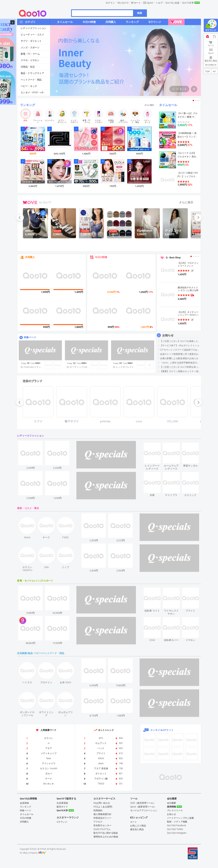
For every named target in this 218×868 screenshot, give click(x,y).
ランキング (28, 105)
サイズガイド (211, 65)
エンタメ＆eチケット (162, 730)
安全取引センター (102, 825)
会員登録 (24, 803)
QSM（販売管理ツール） (143, 803)
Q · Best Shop (173, 258)
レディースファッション (33, 28)
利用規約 (98, 810)
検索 (140, 13)
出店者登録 (62, 803)
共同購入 (30, 257)
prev (20, 218)
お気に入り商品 (138, 826)
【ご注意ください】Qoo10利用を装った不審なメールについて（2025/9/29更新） (180, 367)
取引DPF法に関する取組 (106, 833)
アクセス (98, 822)
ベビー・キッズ (29, 86)
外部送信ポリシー (102, 818)
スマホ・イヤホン (30, 60)
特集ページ (30, 337)
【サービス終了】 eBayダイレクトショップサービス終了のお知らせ (180, 345)
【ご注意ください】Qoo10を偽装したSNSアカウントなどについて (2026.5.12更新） (180, 341)
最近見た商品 (137, 829)
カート (138, 3)
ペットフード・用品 (31, 80)
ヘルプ (159, 3)
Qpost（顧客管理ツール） (143, 807)
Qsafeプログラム (102, 829)
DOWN (214, 71)
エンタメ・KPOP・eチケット (35, 92)
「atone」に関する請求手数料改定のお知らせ (180, 363)
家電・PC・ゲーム (30, 54)
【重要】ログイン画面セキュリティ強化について (180, 371)
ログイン (110, 3)
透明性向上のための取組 (106, 837)
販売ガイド (62, 807)
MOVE (30, 203)
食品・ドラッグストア (32, 73)
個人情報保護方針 (102, 814)
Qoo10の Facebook (176, 825)
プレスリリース (175, 810)
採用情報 (171, 807)
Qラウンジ (62, 822)
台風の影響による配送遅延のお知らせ (179, 358)
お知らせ (168, 335)
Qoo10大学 (188, 3)
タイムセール (168, 105)
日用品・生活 (28, 67)
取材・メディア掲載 (177, 822)
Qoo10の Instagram (177, 833)
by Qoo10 (45, 202)
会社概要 (171, 803)
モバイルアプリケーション (144, 810)
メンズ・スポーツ (30, 47)
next (198, 218)
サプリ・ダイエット (31, 41)
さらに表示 (149, 105)
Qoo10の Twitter (175, 829)
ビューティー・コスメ (32, 35)
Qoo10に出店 (173, 3)
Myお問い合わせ (102, 803)
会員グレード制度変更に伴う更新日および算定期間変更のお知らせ (180, 354)
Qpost (150, 3)
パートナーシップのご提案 (180, 818)
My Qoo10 (123, 3)
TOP (207, 72)
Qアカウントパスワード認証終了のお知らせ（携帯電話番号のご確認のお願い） (180, 350)
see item (155, 445)
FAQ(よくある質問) (103, 807)
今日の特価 (101, 257)
